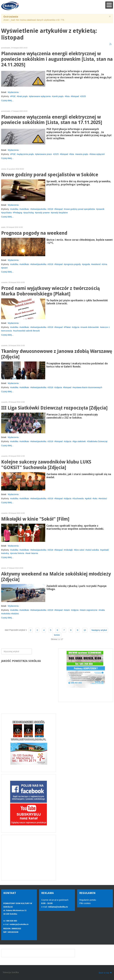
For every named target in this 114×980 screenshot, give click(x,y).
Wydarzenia (13, 92)
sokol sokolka (93, 550)
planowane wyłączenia (40, 96)
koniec (57, 635)
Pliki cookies (85, 903)
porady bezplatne (60, 213)
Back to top (105, 973)
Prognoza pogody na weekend (34, 233)
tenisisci (103, 498)
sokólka (15, 209)
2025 (84, 96)
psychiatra (7, 213)
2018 (51, 209)
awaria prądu (82, 154)
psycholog (29, 213)
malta (102, 610)
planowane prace (44, 154)
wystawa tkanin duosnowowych (88, 387)
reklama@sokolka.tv (58, 907)
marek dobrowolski (90, 327)
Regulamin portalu (88, 900)
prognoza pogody (73, 264)
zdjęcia (76, 327)
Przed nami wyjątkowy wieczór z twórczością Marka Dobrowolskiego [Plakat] (51, 291)
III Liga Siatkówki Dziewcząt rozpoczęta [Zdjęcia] (54, 408)
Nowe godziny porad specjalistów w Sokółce (50, 175)
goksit (89, 498)
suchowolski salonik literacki (27, 331)
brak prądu (23, 96)
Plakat (68, 327)
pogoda (87, 264)
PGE (14, 96)
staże (67, 610)
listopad (75, 96)
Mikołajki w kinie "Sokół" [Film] (35, 519)
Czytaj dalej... (7, 100)
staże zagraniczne (89, 610)
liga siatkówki (80, 441)
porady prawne (43, 213)
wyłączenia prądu (26, 154)
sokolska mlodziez (11, 614)
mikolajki (69, 550)
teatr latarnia (32, 553)
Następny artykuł (99, 630)
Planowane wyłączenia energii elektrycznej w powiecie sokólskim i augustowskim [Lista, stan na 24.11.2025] (57, 59)
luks (95, 498)
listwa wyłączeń (98, 154)
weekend (96, 264)
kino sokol (80, 550)
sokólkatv (25, 209)
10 (85, 630)
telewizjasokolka (39, 209)
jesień (5, 268)
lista (68, 96)
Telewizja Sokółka (11, 972)
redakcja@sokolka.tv (19, 924)
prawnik (101, 209)
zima (105, 264)
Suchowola (79, 498)
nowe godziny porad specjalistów (80, 209)
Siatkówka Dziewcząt (98, 441)
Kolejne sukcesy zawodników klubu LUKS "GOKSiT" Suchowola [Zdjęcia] (46, 465)
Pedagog (18, 213)
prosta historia (18, 553)
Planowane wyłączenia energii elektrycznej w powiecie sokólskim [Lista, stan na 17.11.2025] (52, 120)
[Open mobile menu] (109, 5)
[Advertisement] (29, 858)
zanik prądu (58, 96)
